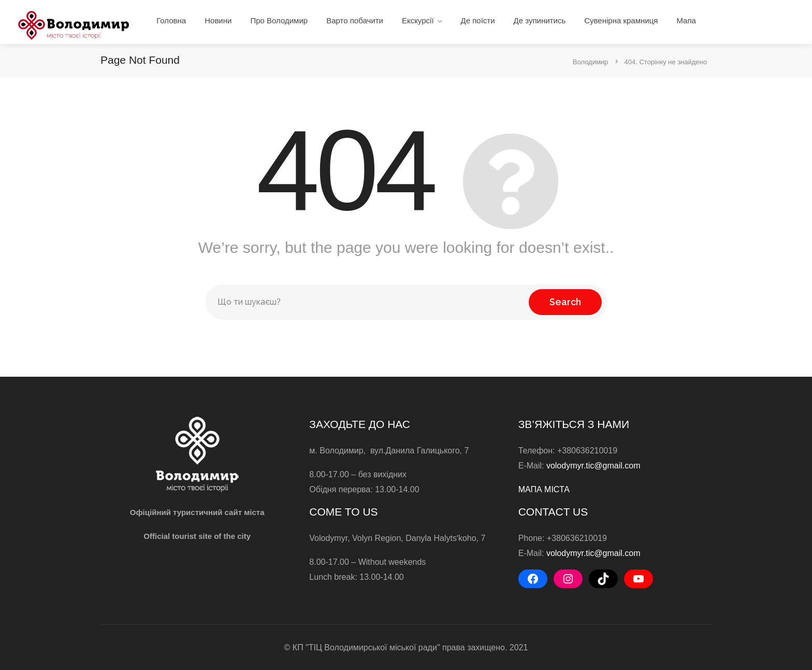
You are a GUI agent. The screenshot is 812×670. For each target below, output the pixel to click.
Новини (218, 20)
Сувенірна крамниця (621, 20)
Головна (171, 20)
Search (565, 302)
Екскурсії (418, 20)
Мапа (686, 20)
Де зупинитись (540, 20)
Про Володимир (279, 20)
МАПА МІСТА (544, 489)
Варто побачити (355, 20)
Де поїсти (478, 20)
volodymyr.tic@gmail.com (593, 466)
